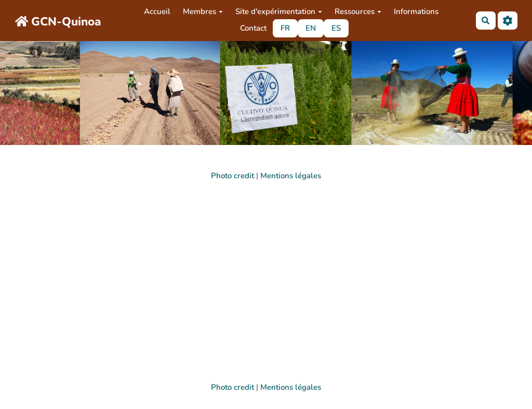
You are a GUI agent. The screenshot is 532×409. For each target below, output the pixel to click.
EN (311, 28)
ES (336, 28)
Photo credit (232, 176)
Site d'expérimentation (279, 11)
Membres (203, 11)
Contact (253, 28)
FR (285, 28)
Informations (416, 11)
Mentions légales (291, 176)
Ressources (358, 11)
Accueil (157, 11)
